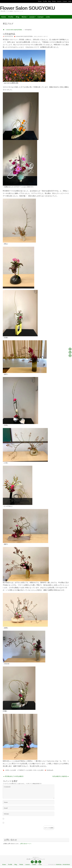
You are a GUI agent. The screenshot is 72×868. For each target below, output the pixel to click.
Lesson (59, 1)
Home (40, 1)
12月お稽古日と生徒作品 (60, 776)
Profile (45, 1)
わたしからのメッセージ (41, 36)
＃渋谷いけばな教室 (38, 770)
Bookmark (50, 770)
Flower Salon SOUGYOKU (27, 8)
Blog (49, 1)
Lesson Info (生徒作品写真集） (15, 30)
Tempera (59, 865)
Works (54, 1)
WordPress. (66, 865)
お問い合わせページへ (26, 844)
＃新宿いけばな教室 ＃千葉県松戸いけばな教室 (18, 770)
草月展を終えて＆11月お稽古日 (13, 776)
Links (70, 1)
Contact (65, 1)
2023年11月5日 (9, 36)
